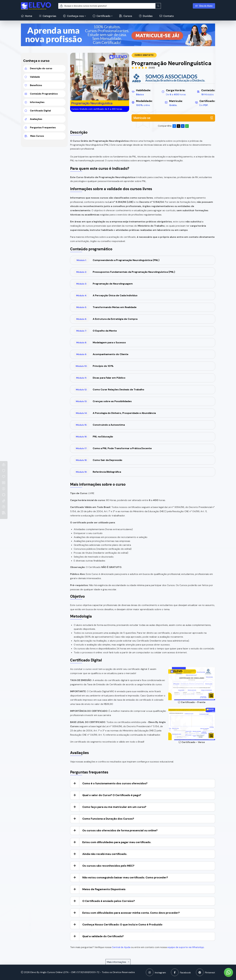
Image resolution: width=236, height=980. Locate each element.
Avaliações (33, 119)
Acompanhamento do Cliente (101, 354)
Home (27, 16)
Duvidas (146, 16)
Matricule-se (173, 118)
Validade (32, 77)
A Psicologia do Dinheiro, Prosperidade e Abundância (115, 413)
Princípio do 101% (93, 366)
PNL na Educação (93, 437)
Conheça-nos (74, 16)
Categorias (48, 16)
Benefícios (33, 85)
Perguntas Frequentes (40, 128)
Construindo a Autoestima (99, 425)
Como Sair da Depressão (98, 460)
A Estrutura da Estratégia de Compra (105, 319)
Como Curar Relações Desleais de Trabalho (109, 390)
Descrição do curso (38, 68)
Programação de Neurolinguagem (103, 284)
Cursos (126, 16)
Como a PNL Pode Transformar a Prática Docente (113, 448)
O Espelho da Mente (95, 331)
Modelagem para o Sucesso (100, 343)
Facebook (181, 972)
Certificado (102, 16)
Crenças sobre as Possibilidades (103, 401)
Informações (35, 102)
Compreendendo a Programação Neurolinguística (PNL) (116, 260)
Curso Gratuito (144, 55)
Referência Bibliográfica (97, 472)
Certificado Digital (38, 111)
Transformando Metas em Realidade (105, 307)
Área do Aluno (204, 6)
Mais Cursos (34, 136)
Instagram (156, 972)
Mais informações (118, 962)
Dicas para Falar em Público (99, 378)
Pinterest (206, 972)
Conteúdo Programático (41, 94)
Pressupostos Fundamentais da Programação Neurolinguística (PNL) (124, 272)
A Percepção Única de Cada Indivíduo (105, 296)
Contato (167, 16)
